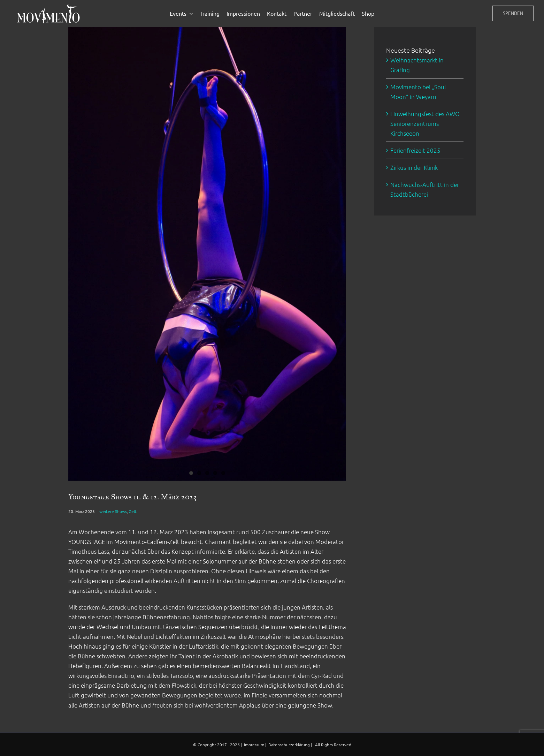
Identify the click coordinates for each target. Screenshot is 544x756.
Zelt (133, 511)
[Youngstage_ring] (207, 254)
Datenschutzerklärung (290, 744)
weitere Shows (113, 511)
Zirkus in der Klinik (414, 167)
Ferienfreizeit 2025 (415, 150)
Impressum (255, 744)
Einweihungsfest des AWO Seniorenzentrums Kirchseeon (425, 123)
